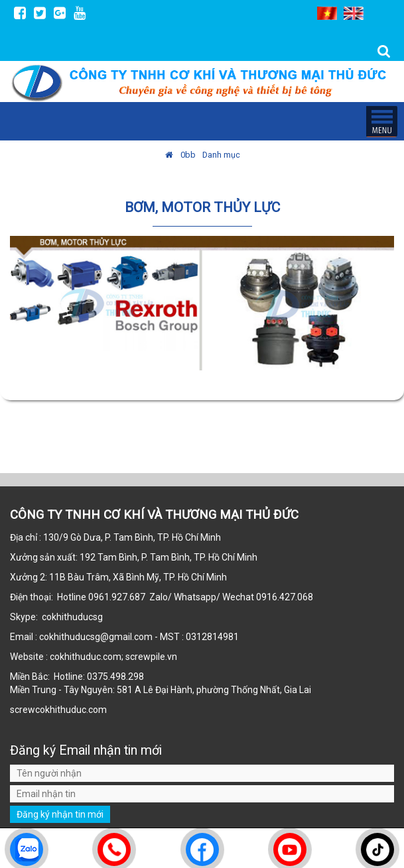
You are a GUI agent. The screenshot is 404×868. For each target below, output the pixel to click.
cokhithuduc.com (72, 710)
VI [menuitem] (327, 13)
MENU (381, 121)
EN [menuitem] (354, 13)
